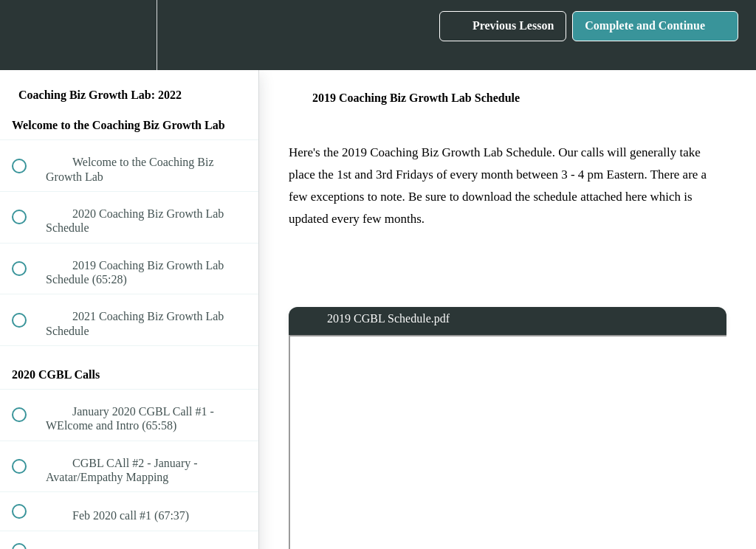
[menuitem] (129, 35)
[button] (27, 35)
